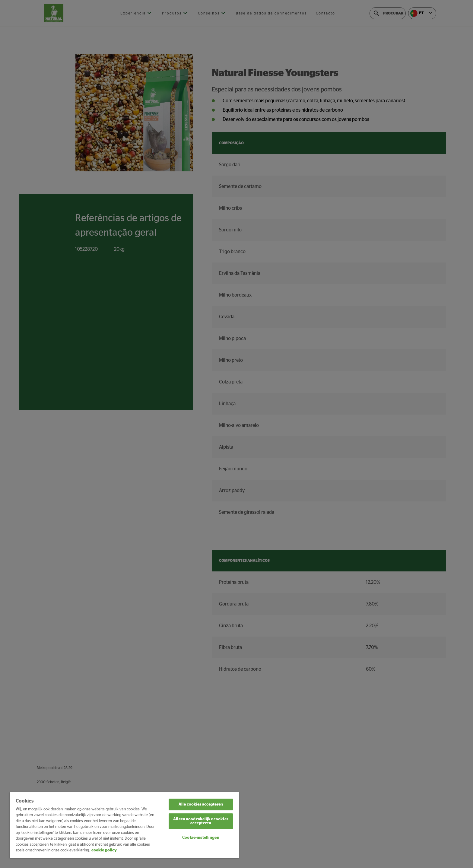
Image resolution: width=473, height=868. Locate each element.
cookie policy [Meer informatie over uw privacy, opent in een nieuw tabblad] (104, 850)
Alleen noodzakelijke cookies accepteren (201, 821)
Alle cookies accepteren (201, 804)
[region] (124, 825)
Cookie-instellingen (201, 838)
